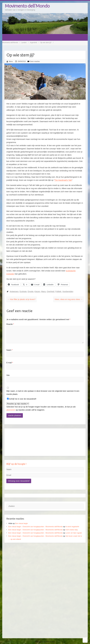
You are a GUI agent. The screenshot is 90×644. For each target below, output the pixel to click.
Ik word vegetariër (72, 527)
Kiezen (37, 291)
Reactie (10, 324)
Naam (10, 350)
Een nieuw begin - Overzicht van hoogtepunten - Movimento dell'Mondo (35, 527)
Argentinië (33, 43)
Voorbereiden (68, 291)
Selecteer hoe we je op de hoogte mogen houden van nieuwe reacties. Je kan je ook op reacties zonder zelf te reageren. (41, 407)
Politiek (58, 291)
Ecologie (23, 291)
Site (8, 375)
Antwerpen (14, 291)
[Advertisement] (45, 565)
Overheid (50, 291)
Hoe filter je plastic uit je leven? (22, 299)
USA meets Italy (72, 530)
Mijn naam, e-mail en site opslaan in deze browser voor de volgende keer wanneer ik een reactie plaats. (43, 393)
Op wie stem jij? (46, 43)
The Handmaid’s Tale (63, 180)
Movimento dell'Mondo (27, 6)
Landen (24, 43)
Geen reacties (35, 61)
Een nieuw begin (22, 523)
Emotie (31, 291)
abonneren (11, 410)
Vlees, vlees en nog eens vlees (68, 299)
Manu (11, 61)
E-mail (10, 363)
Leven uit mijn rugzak (74, 533)
